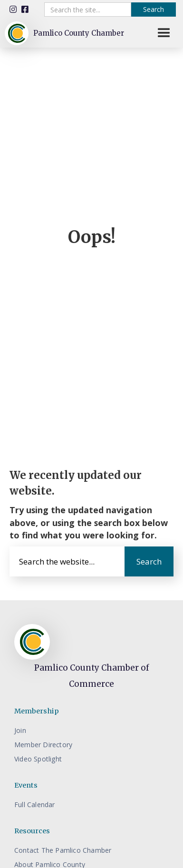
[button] (164, 33)
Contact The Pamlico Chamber (63, 850)
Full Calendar (35, 805)
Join (20, 730)
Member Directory (43, 745)
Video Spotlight (38, 759)
